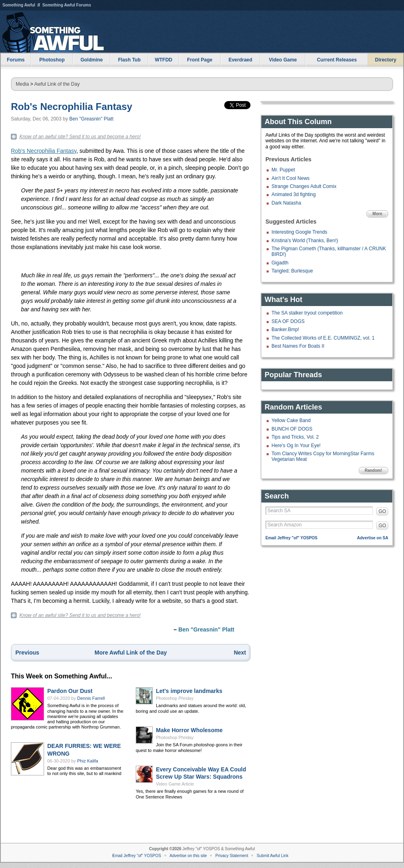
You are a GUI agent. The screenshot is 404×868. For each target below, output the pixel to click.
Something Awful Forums (67, 5)
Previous (27, 653)
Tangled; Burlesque (292, 271)
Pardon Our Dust (70, 691)
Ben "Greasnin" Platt (92, 119)
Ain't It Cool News (290, 178)
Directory (386, 60)
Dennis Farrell (91, 698)
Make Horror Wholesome (189, 730)
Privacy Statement (232, 856)
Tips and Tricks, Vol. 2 (295, 437)
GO (382, 511)
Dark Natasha (286, 203)
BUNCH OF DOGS (292, 429)
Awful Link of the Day (57, 84)
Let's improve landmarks (189, 691)
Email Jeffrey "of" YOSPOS (291, 538)
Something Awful (19, 5)
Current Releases (337, 60)
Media (22, 84)
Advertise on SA (373, 538)
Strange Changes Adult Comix (304, 186)
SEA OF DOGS (288, 321)
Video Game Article (175, 784)
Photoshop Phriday (175, 698)
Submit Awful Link (272, 856)
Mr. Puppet (283, 170)
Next (240, 653)
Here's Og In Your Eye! (296, 446)
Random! (373, 470)
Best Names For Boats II (298, 346)
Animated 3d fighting (294, 194)
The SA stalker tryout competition (307, 313)
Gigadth (280, 263)
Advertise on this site (188, 856)
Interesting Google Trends (299, 232)
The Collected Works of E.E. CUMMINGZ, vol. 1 (323, 338)
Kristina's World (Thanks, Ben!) (305, 241)
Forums (16, 60)
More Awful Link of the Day (131, 653)
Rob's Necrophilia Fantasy (72, 107)
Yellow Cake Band (291, 420)
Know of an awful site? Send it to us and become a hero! (80, 137)
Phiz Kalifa (88, 761)
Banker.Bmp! (285, 329)
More (377, 214)
